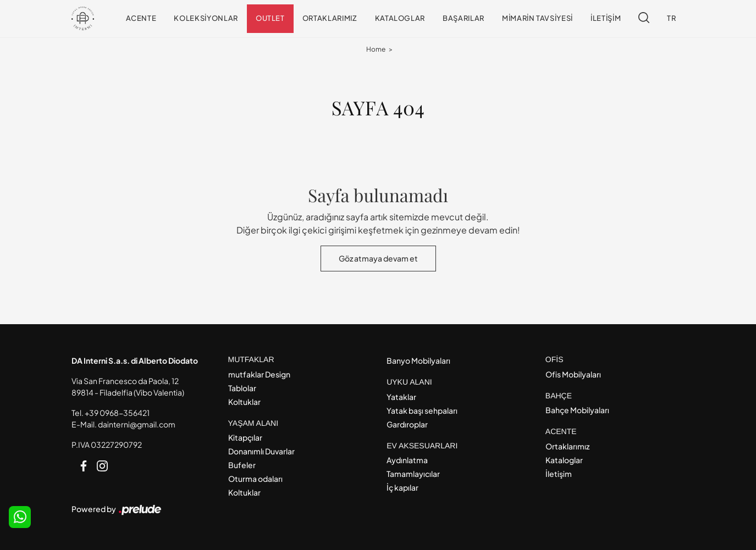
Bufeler (242, 465)
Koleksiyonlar (206, 18)
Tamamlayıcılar (413, 474)
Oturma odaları (255, 479)
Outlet (270, 18)
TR (671, 18)
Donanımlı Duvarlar (261, 451)
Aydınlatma (407, 460)
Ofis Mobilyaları (573, 374)
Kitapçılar (245, 437)
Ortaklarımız (330, 18)
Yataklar (401, 397)
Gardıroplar (407, 424)
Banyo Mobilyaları (418, 360)
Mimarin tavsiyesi (537, 18)
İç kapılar (402, 487)
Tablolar (242, 388)
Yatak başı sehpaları (422, 410)
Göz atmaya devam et (378, 258)
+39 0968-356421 (117, 413)
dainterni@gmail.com (137, 424)
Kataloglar (400, 18)
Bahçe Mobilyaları (577, 410)
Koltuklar (244, 402)
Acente (141, 18)
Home (376, 49)
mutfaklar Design (259, 374)
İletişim (606, 18)
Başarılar (463, 18)
